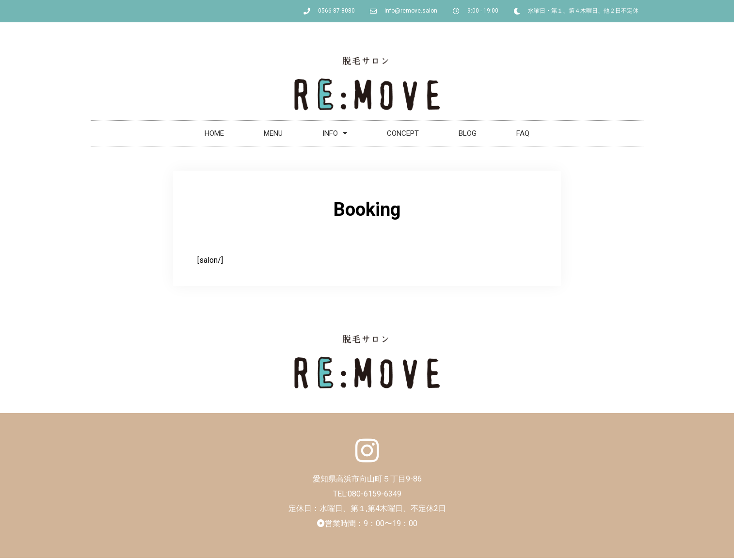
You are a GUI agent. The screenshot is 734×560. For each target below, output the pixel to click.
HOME (214, 133)
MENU (273, 133)
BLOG (468, 133)
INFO (335, 133)
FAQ (523, 133)
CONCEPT (403, 133)
